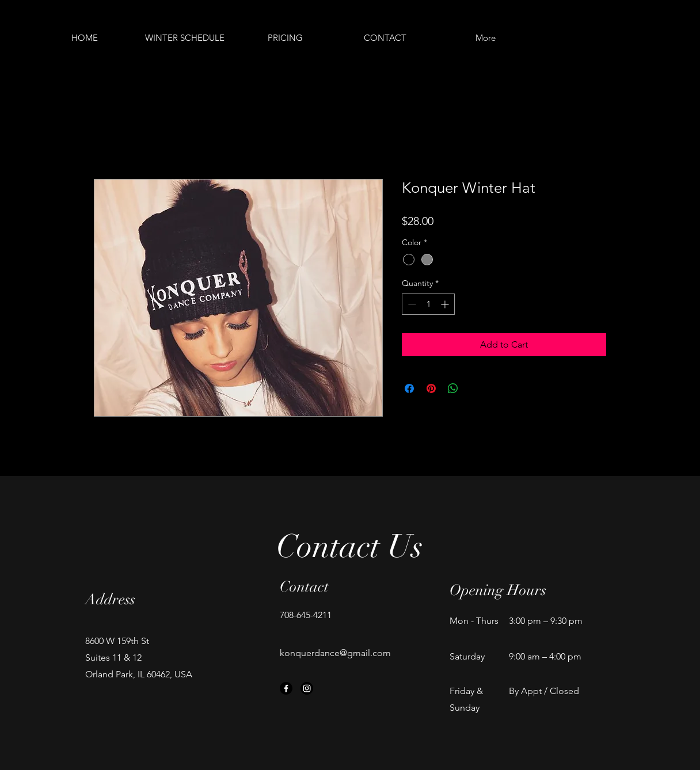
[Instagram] (307, 688)
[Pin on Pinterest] (431, 388)
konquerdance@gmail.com (335, 653)
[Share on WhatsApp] (453, 388)
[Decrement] (411, 304)
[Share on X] (475, 388)
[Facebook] (286, 688)
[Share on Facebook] (409, 388)
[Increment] (446, 304)
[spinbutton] (428, 304)
